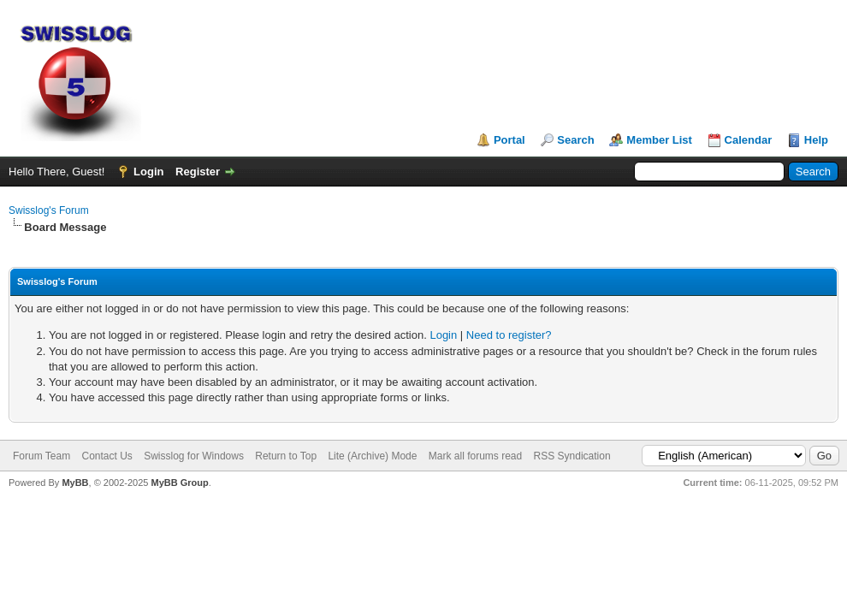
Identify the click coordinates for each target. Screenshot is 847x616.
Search (575, 140)
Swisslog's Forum (49, 210)
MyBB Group (179, 483)
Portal (509, 140)
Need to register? (509, 335)
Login (148, 172)
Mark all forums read (475, 456)
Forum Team (41, 456)
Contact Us (107, 456)
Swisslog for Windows (194, 456)
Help (816, 140)
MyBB (75, 483)
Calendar (749, 140)
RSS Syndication (572, 456)
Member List (659, 140)
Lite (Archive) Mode (372, 456)
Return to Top (286, 456)
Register (198, 172)
